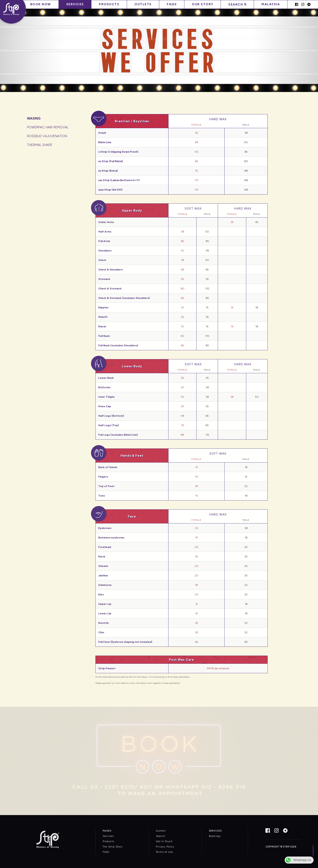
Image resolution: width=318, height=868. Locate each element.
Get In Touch (164, 841)
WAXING (34, 118)
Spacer (291, 5)
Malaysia (271, 4)
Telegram (309, 5)
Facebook (297, 5)
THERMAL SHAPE (40, 145)
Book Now (41, 4)
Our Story (203, 4)
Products (109, 4)
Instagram (303, 5)
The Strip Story (113, 847)
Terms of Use (164, 852)
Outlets (143, 4)
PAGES (107, 831)
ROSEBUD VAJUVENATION (47, 136)
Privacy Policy (165, 847)
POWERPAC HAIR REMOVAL (48, 127)
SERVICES (215, 831)
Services (75, 4)
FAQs (172, 4)
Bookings (215, 836)
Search (236, 5)
